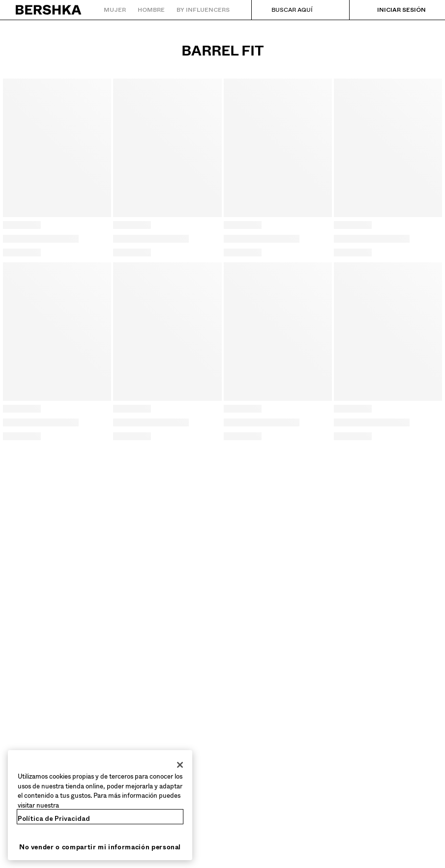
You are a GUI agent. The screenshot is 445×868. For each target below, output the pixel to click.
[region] (100, 805)
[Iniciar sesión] (392, 10)
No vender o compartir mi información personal (100, 847)
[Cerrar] (180, 765)
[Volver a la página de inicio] (49, 10)
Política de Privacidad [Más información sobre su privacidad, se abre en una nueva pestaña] (54, 819)
